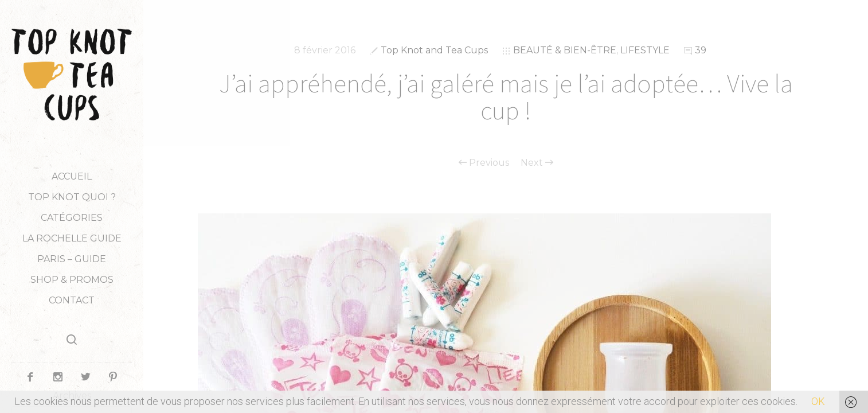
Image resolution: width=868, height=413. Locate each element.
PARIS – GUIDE (72, 259)
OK (818, 401)
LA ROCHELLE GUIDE (72, 238)
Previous (484, 163)
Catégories (72, 218)
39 (701, 50)
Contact (72, 300)
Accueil (72, 176)
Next (537, 163)
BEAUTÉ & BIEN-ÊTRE (565, 50)
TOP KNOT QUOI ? (72, 197)
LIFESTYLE (645, 50)
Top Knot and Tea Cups (434, 50)
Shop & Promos (72, 280)
